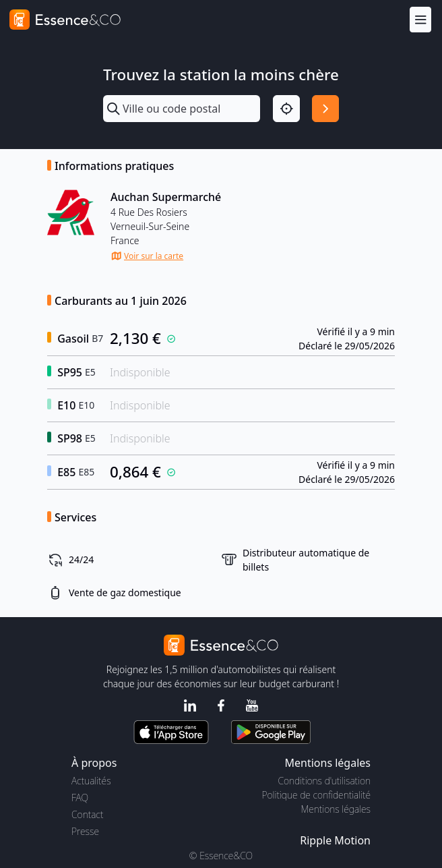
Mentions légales (336, 809)
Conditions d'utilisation (324, 781)
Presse (85, 831)
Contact (87, 814)
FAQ (80, 798)
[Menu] (420, 19)
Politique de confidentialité (316, 795)
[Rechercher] (325, 109)
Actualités (91, 781)
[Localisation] (286, 109)
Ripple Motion (335, 840)
